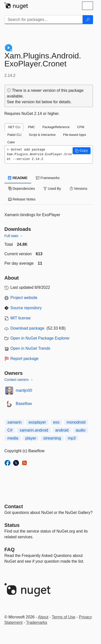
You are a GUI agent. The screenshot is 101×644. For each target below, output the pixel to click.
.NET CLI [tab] (14, 127)
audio (80, 430)
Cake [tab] (11, 142)
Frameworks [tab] (48, 178)
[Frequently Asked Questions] (10, 549)
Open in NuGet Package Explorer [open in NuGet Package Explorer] (40, 338)
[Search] (88, 20)
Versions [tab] (79, 189)
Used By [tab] (52, 189)
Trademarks (37, 622)
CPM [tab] (81, 127)
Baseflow (24, 404)
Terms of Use (64, 617)
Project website (24, 298)
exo (56, 422)
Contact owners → (19, 380)
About (43, 617)
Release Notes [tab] (22, 199)
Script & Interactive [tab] (42, 135)
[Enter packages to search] (44, 20)
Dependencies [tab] (22, 189)
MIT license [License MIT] (21, 318)
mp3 (72, 438)
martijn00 (24, 390)
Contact (14, 506)
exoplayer (37, 422)
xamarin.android (34, 430)
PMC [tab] (31, 127)
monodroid (76, 422)
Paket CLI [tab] (14, 135)
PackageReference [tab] (56, 127)
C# (10, 430)
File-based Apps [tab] (75, 135)
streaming (52, 438)
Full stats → (14, 236)
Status (12, 525)
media (13, 438)
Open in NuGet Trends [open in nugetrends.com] (30, 348)
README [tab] (18, 178)
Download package (27, 328)
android (62, 430)
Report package (25, 359)
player (31, 438)
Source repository (26, 308)
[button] (82, 151)
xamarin (15, 422)
